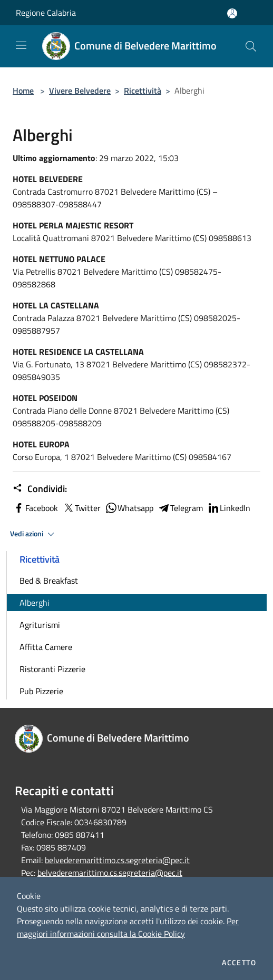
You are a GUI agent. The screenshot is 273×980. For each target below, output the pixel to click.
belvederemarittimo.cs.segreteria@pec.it (117, 860)
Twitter (81, 508)
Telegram (180, 508)
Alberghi (35, 603)
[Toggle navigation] (21, 45)
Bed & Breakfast (49, 581)
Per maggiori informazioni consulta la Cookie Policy (128, 927)
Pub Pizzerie (41, 691)
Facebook (35, 508)
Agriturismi (40, 625)
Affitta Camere (46, 647)
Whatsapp (129, 508)
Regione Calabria (46, 13)
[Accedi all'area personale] (232, 13)
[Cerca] (251, 46)
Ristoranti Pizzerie (52, 669)
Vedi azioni (34, 534)
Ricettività (143, 91)
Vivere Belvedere (80, 91)
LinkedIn (229, 508)
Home (23, 91)
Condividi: (40, 489)
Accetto (239, 963)
